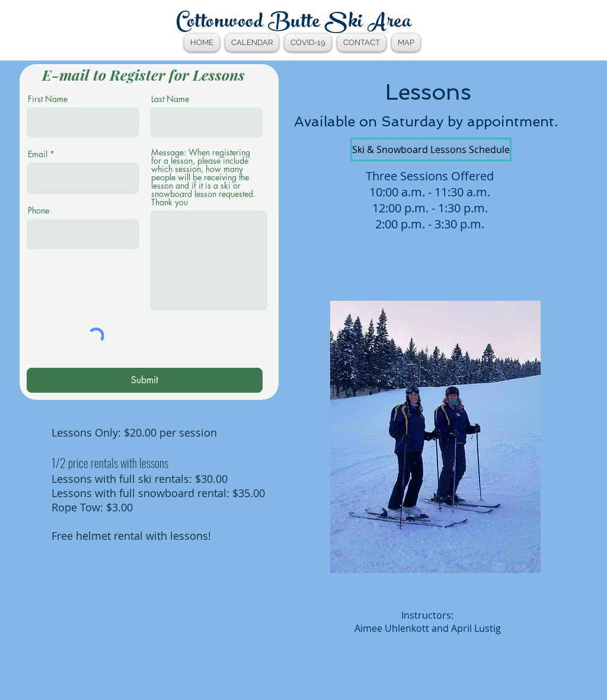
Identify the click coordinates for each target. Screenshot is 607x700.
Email (38, 154)
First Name (48, 99)
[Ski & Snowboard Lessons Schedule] (431, 149)
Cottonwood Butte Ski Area (294, 23)
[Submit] (145, 380)
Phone (39, 211)
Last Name (170, 99)
